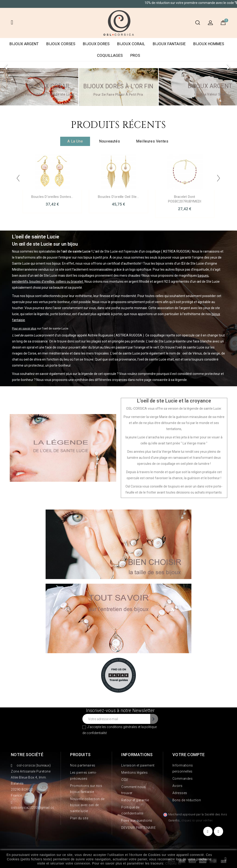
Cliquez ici (173, 863)
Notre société (27, 755)
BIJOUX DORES (96, 44)
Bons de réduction (187, 800)
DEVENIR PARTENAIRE (139, 828)
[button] (18, 64)
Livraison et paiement (138, 765)
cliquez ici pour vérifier (197, 820)
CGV (125, 780)
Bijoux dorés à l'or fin (118, 86)
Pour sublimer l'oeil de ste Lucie (50, 94)
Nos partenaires (83, 765)
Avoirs (178, 786)
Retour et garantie (135, 800)
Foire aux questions (137, 820)
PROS (135, 55)
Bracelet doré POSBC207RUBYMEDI (185, 199)
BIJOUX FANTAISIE (169, 44)
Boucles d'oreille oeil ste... (118, 197)
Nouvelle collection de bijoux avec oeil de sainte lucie (87, 805)
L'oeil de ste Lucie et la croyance (174, 401)
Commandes (183, 779)
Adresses (180, 793)
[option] (118, 64)
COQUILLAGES (110, 55)
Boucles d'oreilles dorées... (52, 197)
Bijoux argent (210, 86)
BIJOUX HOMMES (209, 44)
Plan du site (79, 818)
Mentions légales (134, 773)
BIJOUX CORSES (61, 44)
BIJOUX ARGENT (24, 44)
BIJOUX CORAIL (131, 44)
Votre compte (189, 755)
